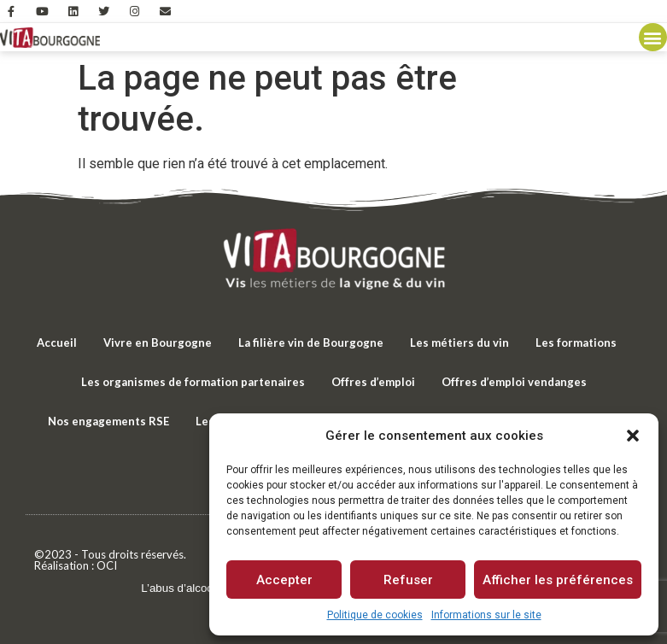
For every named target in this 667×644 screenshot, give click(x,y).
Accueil (57, 342)
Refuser (408, 580)
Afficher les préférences (558, 580)
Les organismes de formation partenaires (193, 382)
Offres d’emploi (373, 382)
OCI (107, 565)
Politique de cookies (375, 615)
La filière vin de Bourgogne (311, 342)
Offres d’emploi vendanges (514, 382)
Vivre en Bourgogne (158, 342)
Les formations (576, 342)
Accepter (284, 580)
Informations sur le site (486, 615)
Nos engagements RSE (108, 421)
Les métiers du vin (459, 342)
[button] (633, 436)
